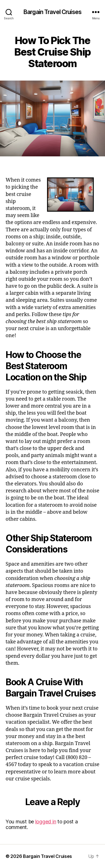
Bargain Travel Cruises (53, 12)
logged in (46, 822)
